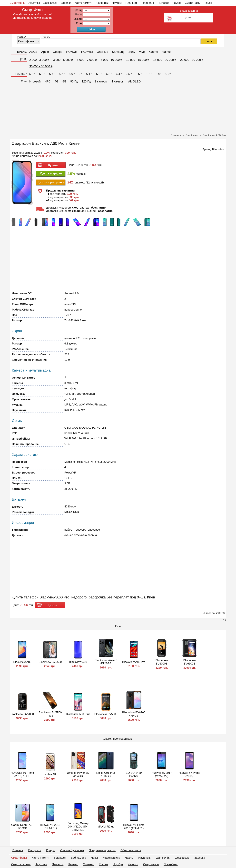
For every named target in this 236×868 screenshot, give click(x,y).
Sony (132, 52)
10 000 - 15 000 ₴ (138, 60)
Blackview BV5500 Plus (50, 714)
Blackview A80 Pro (134, 662)
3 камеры (101, 81)
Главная (18, 850)
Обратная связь (131, 850)
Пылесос (163, 3)
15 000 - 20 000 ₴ (165, 60)
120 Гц (86, 81)
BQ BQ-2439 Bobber (134, 774)
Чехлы (208, 3)
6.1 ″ (89, 74)
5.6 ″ (42, 74)
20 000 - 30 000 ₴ (192, 60)
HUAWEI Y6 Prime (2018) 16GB (22, 774)
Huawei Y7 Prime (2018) (190, 774)
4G (57, 81)
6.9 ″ (168, 74)
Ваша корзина (189, 11)
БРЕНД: (22, 52)
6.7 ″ (149, 74)
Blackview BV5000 (106, 714)
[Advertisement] (118, 109)
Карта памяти (84, 3)
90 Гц (74, 81)
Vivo (142, 52)
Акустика (34, 3)
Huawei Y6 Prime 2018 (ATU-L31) (134, 827)
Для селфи (163, 858)
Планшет (131, 3)
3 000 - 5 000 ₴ (63, 60)
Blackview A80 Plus (78, 714)
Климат (73, 864)
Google (58, 52)
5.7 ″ (52, 74)
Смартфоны (17, 3)
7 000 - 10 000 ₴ (111, 60)
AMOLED (134, 81)
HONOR (72, 52)
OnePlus (102, 52)
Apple (45, 52)
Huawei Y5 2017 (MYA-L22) (162, 774)
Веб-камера (78, 858)
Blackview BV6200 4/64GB (134, 714)
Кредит (51, 850)
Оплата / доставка (72, 850)
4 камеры (118, 81)
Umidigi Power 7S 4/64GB (78, 774)
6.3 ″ (109, 74)
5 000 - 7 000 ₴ (87, 60)
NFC (48, 81)
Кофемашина (111, 858)
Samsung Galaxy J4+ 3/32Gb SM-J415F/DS (78, 827)
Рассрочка (35, 850)
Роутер (177, 3)
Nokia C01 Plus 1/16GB (106, 774)
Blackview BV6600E (189, 662)
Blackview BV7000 (22, 714)
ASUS (33, 52)
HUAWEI (87, 52)
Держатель (50, 3)
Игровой (35, 81)
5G (64, 81)
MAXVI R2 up (106, 827)
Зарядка (66, 3)
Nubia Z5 (50, 774)
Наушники (102, 3)
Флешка (133, 864)
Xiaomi (153, 52)
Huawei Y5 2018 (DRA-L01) (50, 827)
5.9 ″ (72, 74)
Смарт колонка (21, 864)
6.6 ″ (139, 74)
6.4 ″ (119, 74)
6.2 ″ (99, 74)
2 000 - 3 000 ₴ (39, 60)
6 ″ (81, 74)
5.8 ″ (62, 74)
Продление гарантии (102, 850)
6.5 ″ (129, 74)
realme (166, 52)
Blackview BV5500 (50, 662)
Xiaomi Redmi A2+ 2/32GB (22, 827)
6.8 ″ (158, 74)
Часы (95, 858)
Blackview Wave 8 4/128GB (106, 662)
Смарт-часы (192, 3)
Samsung (118, 52)
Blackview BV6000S (162, 662)
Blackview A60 (78, 662)
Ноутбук (117, 3)
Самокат (88, 864)
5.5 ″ (32, 74)
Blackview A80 (22, 662)
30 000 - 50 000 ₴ (41, 66)
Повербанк (147, 3)
